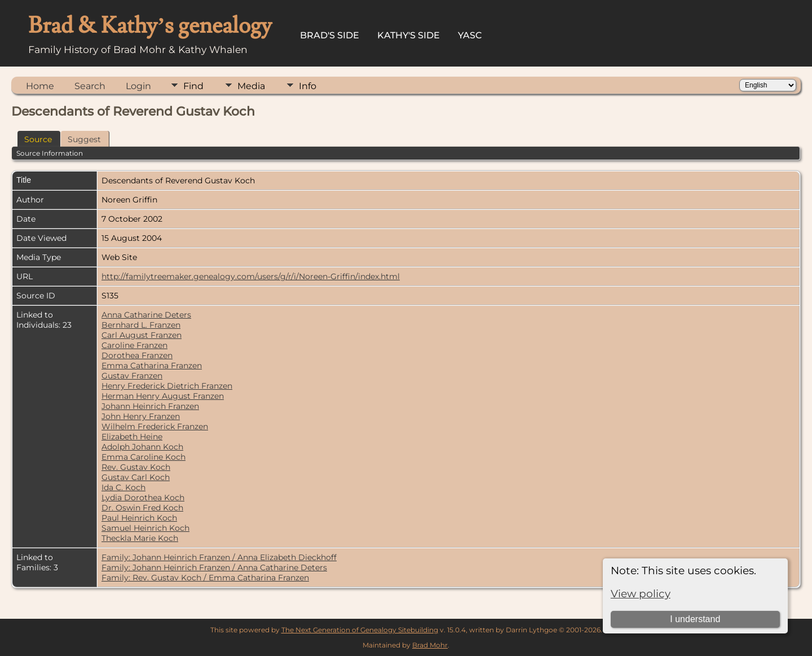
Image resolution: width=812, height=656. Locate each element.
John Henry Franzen (141, 416)
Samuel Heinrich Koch (145, 528)
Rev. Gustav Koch (136, 467)
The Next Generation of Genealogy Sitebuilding (360, 630)
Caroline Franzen (134, 345)
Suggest (84, 139)
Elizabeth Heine (132, 437)
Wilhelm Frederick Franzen (155, 426)
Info (308, 86)
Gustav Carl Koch (136, 477)
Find (193, 86)
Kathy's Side (409, 35)
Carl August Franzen (142, 335)
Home (40, 86)
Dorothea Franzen (137, 355)
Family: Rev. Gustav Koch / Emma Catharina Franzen (205, 578)
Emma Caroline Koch (144, 457)
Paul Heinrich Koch (139, 518)
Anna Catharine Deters (146, 315)
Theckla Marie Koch (140, 538)
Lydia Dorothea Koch (143, 497)
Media (251, 86)
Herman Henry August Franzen (163, 396)
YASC (470, 35)
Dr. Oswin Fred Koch (142, 508)
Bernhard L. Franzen (141, 325)
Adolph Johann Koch (142, 447)
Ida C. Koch (123, 487)
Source (38, 139)
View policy (641, 594)
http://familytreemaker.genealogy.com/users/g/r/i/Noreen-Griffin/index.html (251, 276)
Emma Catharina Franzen (152, 366)
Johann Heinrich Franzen (150, 406)
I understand (695, 619)
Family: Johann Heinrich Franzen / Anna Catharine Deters (214, 567)
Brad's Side (330, 35)
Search (90, 86)
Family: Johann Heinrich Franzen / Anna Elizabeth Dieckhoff (219, 557)
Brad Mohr (430, 645)
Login (138, 86)
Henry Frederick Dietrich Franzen (167, 386)
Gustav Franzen (132, 376)
